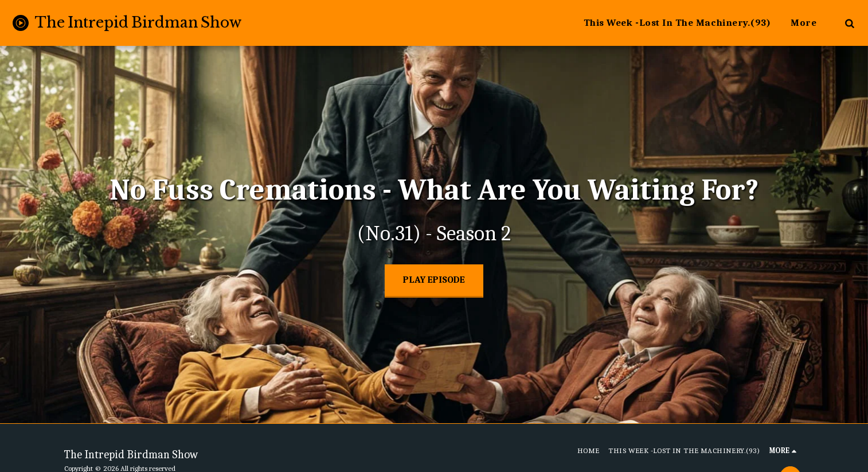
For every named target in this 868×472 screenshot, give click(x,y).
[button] (849, 23)
